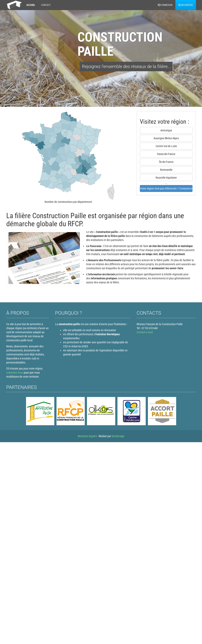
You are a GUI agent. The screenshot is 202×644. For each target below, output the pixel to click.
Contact (46, 5)
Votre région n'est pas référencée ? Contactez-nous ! (166, 188)
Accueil (31, 5)
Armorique (166, 130)
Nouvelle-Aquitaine (166, 178)
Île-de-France (166, 162)
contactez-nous (15, 373)
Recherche (186, 5)
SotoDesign (118, 436)
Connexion (165, 5)
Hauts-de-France (166, 154)
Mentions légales (87, 436)
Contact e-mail (145, 332)
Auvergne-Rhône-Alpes (166, 138)
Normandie (166, 170)
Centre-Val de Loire (166, 146)
